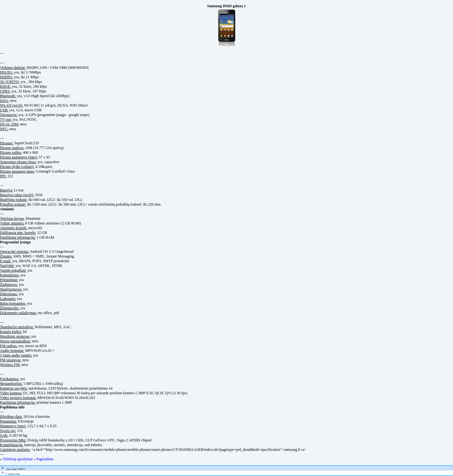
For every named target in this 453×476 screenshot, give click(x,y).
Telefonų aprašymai (18, 459)
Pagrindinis (45, 459)
